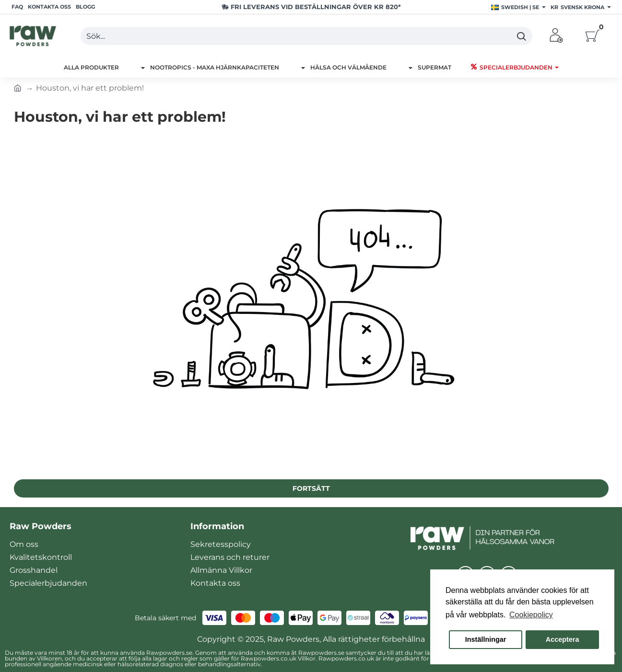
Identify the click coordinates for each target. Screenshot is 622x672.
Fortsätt (311, 488)
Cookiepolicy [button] (531, 615)
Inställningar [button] (486, 639)
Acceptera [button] (563, 639)
